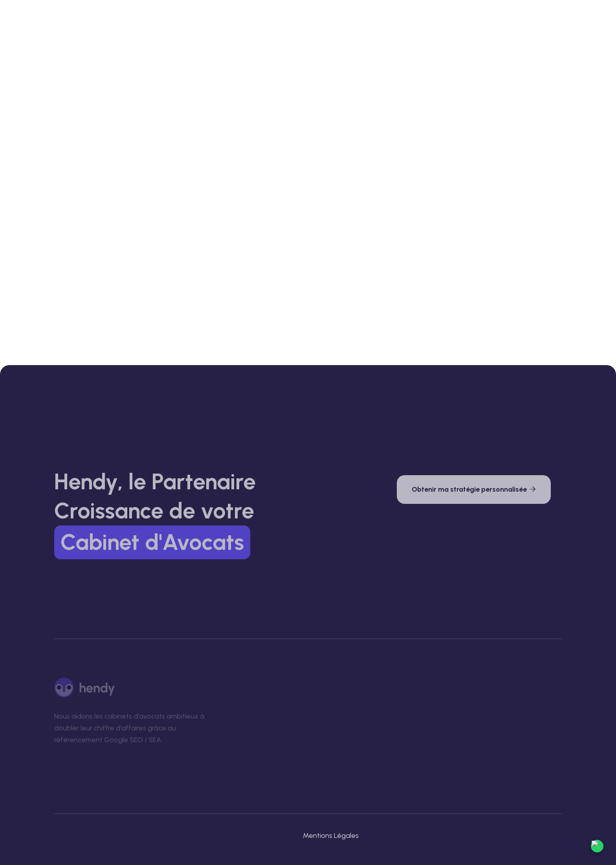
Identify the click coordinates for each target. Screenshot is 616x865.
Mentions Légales (331, 836)
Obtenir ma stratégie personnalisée (474, 491)
